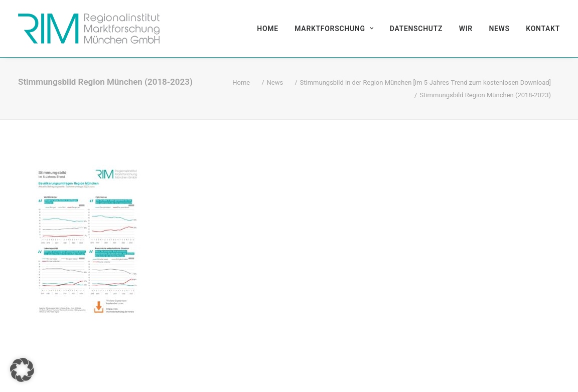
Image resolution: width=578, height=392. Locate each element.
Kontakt (543, 29)
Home (268, 29)
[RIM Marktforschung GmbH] (89, 29)
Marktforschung (334, 29)
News (499, 29)
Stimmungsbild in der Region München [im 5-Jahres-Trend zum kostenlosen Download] (425, 82)
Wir (466, 29)
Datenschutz (416, 29)
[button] (22, 370)
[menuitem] (271, 29)
